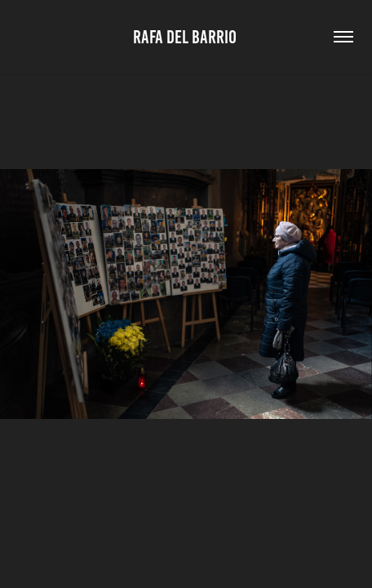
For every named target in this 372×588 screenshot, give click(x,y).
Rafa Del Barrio (186, 37)
